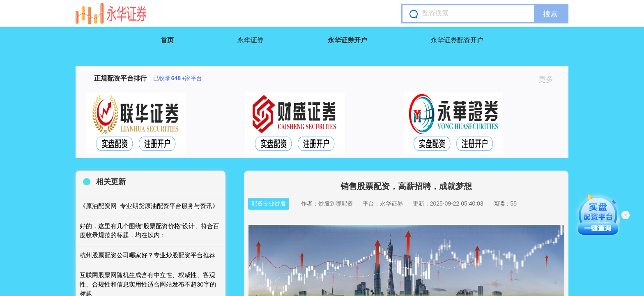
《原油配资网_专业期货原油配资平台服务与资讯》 (149, 206)
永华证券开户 (347, 40)
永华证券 (251, 40)
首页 (167, 40)
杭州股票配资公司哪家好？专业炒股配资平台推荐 (147, 255)
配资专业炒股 (269, 203)
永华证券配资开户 (457, 40)
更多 (549, 79)
